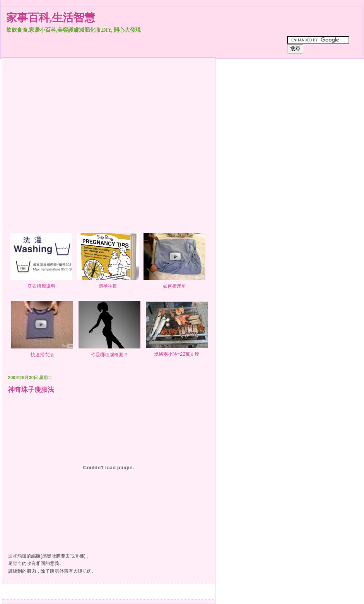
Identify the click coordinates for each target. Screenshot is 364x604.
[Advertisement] (73, 134)
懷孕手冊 (108, 283)
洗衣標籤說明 (41, 283)
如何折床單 (174, 283)
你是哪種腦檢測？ (109, 352)
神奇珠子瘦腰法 (31, 390)
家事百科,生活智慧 (51, 18)
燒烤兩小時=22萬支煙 (177, 351)
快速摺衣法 (42, 352)
